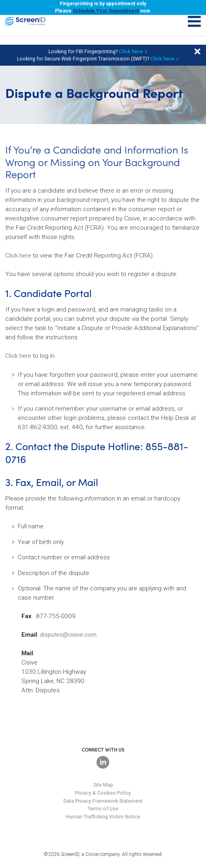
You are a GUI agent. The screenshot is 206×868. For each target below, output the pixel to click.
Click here (131, 52)
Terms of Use (103, 809)
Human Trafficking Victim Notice (103, 817)
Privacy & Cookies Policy (103, 793)
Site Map (103, 785)
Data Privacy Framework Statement (103, 801)
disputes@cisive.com (68, 635)
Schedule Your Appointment (106, 11)
